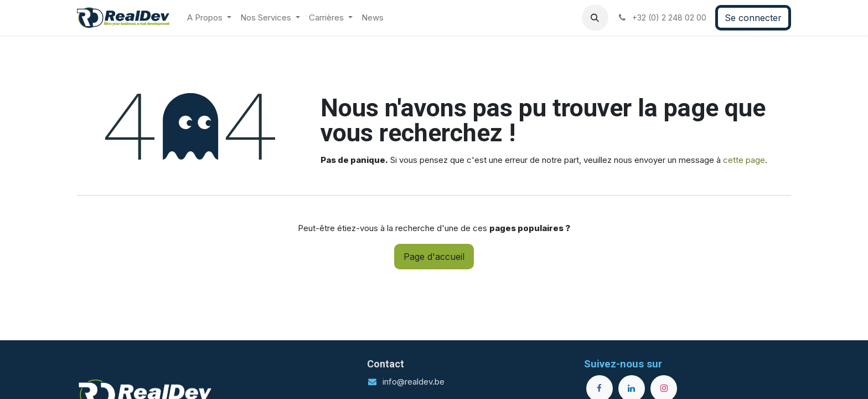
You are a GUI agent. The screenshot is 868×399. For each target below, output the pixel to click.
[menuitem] (209, 18)
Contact (386, 364)
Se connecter (753, 18)
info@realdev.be (414, 382)
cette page (744, 160)
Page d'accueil (434, 257)
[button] (595, 18)
